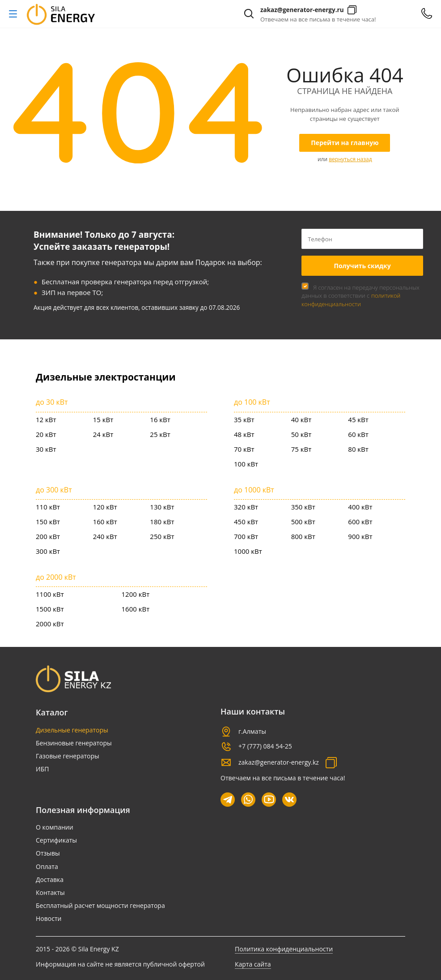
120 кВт (105, 507)
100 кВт (246, 464)
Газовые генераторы (68, 756)
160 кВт (105, 522)
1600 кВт (136, 609)
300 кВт (48, 551)
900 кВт (360, 536)
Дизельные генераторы (72, 730)
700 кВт (246, 536)
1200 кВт (136, 594)
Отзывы (48, 853)
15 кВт (103, 419)
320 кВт (246, 507)
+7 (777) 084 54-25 (265, 746)
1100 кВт (50, 594)
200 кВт (48, 536)
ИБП (42, 769)
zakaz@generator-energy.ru (302, 10)
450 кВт (246, 522)
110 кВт (48, 507)
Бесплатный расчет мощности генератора (100, 905)
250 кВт (162, 536)
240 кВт (105, 536)
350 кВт (303, 507)
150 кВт (48, 522)
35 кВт (244, 419)
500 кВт (303, 522)
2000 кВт (50, 624)
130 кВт (162, 507)
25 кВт (160, 434)
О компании (55, 827)
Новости (49, 918)
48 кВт (244, 434)
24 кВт (103, 434)
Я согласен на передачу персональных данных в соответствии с (360, 295)
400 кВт (360, 507)
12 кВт (46, 419)
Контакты (50, 892)
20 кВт (46, 434)
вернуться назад (350, 159)
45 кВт (358, 419)
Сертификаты (56, 840)
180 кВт (162, 522)
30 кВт (46, 449)
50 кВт (301, 434)
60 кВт (358, 434)
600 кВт (360, 522)
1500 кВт (50, 609)
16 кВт (160, 419)
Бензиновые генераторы (74, 743)
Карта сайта (253, 964)
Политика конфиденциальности (284, 949)
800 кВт (303, 536)
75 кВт (301, 449)
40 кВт (301, 419)
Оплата (47, 867)
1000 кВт (248, 551)
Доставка (50, 879)
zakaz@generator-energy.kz (279, 762)
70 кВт (244, 449)
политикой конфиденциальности (351, 300)
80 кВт (358, 449)
